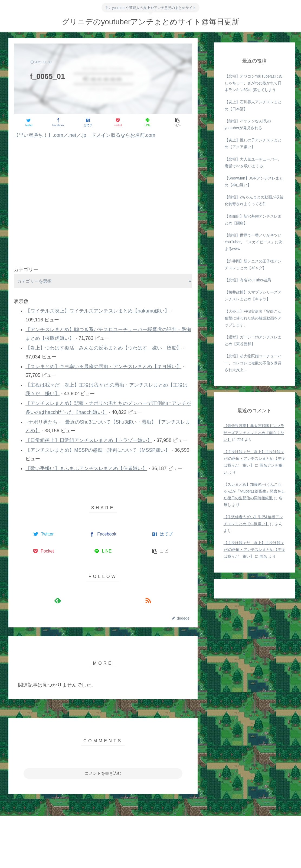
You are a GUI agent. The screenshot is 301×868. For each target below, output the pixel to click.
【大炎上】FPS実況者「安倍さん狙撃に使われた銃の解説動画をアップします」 (253, 318)
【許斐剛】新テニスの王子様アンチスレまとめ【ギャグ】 (253, 265)
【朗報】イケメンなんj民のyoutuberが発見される (248, 124)
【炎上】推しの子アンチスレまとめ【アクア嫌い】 (253, 143)
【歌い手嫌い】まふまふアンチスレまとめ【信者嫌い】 (86, 468)
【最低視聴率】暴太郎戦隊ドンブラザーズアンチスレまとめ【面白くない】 (254, 433)
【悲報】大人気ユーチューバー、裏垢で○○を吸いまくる (253, 163)
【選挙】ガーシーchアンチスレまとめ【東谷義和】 (253, 340)
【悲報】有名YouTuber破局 (248, 280)
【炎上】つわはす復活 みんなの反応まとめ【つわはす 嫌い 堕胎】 (103, 348)
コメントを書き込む (103, 773)
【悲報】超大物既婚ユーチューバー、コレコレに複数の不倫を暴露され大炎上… (253, 363)
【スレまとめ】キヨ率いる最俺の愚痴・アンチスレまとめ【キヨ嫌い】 (103, 367)
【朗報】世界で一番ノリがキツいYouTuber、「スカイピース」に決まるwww (254, 242)
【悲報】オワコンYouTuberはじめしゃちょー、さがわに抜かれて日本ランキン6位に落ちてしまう (254, 83)
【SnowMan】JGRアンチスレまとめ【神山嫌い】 (254, 182)
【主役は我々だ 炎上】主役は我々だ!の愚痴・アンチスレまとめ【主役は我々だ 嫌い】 (254, 458)
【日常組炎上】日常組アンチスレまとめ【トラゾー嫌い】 (89, 440)
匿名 (263, 556)
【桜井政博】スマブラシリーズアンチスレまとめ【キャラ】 (253, 296)
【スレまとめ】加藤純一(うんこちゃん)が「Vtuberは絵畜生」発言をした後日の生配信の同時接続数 (254, 491)
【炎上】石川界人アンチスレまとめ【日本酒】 (253, 105)
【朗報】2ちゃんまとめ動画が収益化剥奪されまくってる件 (254, 200)
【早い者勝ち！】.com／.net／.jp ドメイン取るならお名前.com (85, 135)
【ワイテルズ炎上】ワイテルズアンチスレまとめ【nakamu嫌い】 (97, 311)
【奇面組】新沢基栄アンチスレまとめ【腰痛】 (253, 220)
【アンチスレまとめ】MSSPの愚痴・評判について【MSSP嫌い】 (98, 450)
